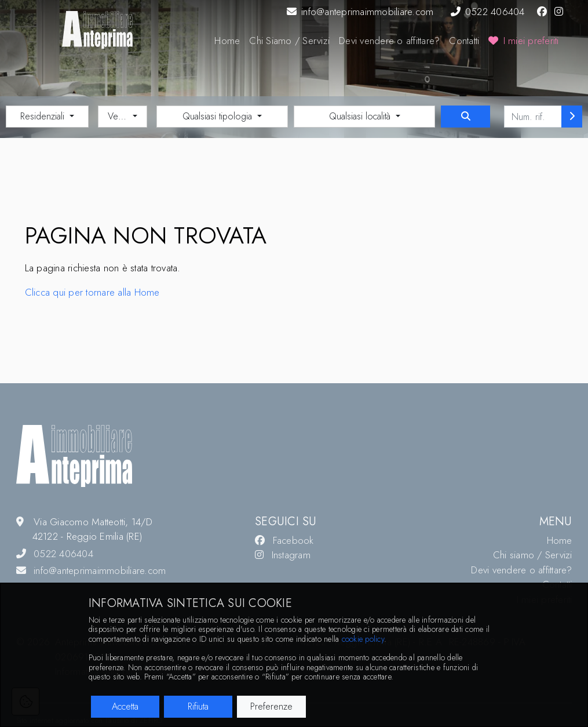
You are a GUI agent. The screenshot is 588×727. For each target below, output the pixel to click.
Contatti (464, 41)
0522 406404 (488, 12)
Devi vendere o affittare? (389, 41)
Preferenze (271, 706)
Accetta (125, 706)
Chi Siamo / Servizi (289, 41)
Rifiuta (198, 706)
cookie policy (363, 639)
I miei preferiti (523, 41)
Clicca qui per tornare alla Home (92, 292)
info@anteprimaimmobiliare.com (360, 12)
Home (227, 41)
